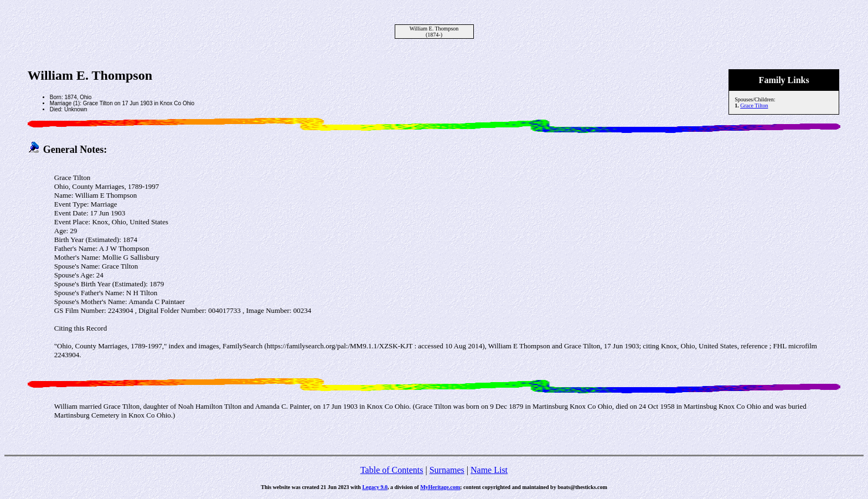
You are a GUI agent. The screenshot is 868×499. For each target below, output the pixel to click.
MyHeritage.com (440, 487)
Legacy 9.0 (375, 487)
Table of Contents (392, 470)
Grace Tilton (754, 106)
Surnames (447, 470)
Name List (489, 470)
